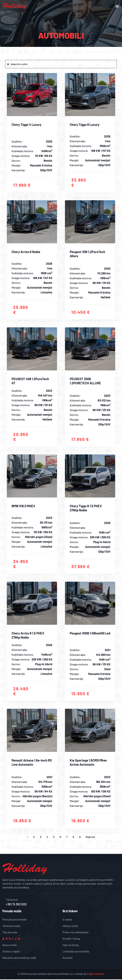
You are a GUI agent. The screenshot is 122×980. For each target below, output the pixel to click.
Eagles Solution (96, 974)
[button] (117, 6)
